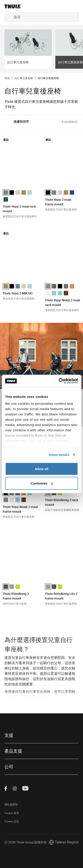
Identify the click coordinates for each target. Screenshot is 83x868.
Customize (42, 483)
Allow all (41, 469)
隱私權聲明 (11, 805)
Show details (59, 455)
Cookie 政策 (12, 813)
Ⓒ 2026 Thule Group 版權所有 (26, 842)
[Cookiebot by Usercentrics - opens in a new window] (59, 381)
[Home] (17, 6)
